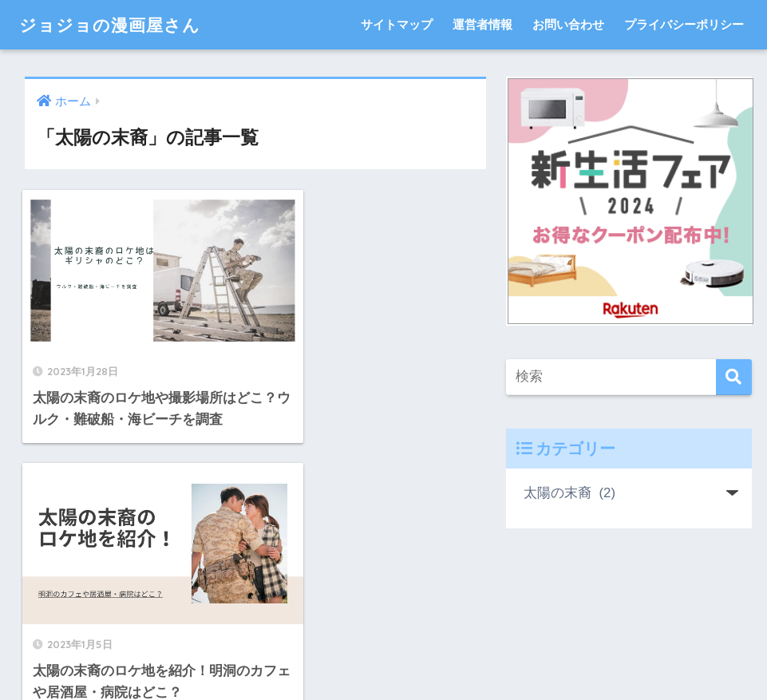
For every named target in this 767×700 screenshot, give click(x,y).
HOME (383, 620)
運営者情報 (482, 24)
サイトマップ (397, 24)
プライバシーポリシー (684, 24)
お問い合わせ (568, 24)
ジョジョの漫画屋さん (118, 24)
